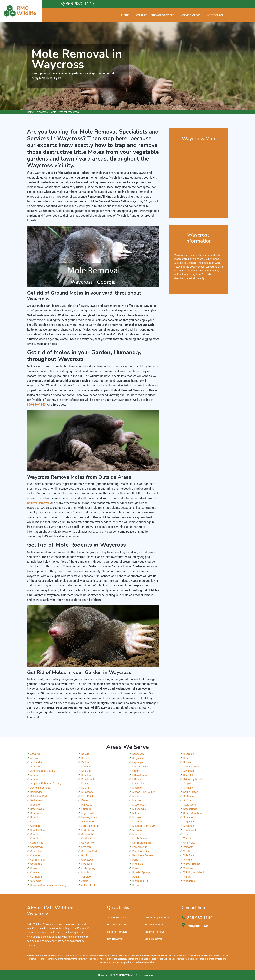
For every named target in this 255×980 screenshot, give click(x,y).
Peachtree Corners (143, 856)
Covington (36, 877)
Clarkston (36, 856)
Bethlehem (37, 801)
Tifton (187, 834)
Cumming (36, 881)
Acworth (35, 754)
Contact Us (215, 15)
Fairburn (86, 809)
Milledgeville (139, 809)
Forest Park (88, 822)
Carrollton (36, 839)
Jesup (85, 881)
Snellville (188, 788)
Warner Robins (192, 864)
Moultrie (137, 822)
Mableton (138, 788)
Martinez (137, 801)
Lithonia (137, 779)
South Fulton (191, 792)
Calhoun (35, 826)
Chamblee (36, 851)
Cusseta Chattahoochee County (49, 885)
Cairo (33, 822)
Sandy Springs (192, 767)
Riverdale (189, 754)
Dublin (85, 784)
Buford (34, 817)
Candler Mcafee (39, 830)
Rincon (136, 885)
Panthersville (140, 847)
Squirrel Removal (155, 932)
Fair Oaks (87, 805)
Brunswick (36, 813)
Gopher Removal (117, 932)
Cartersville (37, 843)
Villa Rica (189, 856)
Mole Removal (153, 939)
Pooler (136, 868)
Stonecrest (190, 817)
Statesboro (190, 805)
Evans (85, 801)
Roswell (188, 762)
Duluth (85, 788)
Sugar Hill (189, 822)
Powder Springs (141, 872)
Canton (34, 834)
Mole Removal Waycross (65, 112)
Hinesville (87, 864)
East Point (87, 796)
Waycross (42, 112)
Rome (187, 758)
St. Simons (190, 801)
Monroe (137, 817)
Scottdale (189, 775)
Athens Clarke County (43, 771)
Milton (136, 813)
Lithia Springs (140, 775)
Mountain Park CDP (144, 826)
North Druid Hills (142, 843)
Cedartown (37, 847)
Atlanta (34, 775)
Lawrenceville (140, 767)
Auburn (34, 779)
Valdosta (188, 847)
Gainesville (88, 834)
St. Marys (189, 796)
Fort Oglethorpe (90, 826)
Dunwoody (87, 792)
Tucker (187, 839)
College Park (37, 860)
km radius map (199, 179)
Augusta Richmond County (46, 784)
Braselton (36, 805)
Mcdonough (139, 805)
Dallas (85, 758)
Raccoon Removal (118, 925)
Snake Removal (117, 918)
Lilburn (136, 771)
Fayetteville (88, 813)
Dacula (85, 754)
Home (30, 112)
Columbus (36, 864)
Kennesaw (138, 754)
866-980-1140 (80, 4)
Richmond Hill (140, 881)
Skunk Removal (154, 925)
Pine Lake (138, 864)
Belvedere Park (39, 796)
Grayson (86, 847)
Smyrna (188, 784)
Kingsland (138, 758)
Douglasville (88, 779)
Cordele (35, 872)
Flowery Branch (90, 817)
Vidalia (187, 851)
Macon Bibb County (144, 792)
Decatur (86, 767)
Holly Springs (89, 868)
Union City (189, 843)
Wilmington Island (194, 872)
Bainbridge (37, 792)
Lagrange (138, 762)
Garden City (88, 839)
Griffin (85, 856)
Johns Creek (88, 885)
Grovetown (88, 860)
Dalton (85, 762)
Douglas (86, 775)
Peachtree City (141, 851)
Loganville (138, 784)
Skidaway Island (193, 779)
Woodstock (190, 881)
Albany (34, 758)
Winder (187, 877)
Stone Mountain (193, 813)
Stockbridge (190, 809)
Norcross (138, 834)
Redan (136, 877)
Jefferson (87, 877)
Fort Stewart (88, 830)
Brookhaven (37, 809)
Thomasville (190, 830)
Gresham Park (89, 851)
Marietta (137, 796)
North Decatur (140, 839)
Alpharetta (36, 762)
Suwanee (189, 826)
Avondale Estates (40, 788)
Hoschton (87, 872)
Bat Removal (115, 939)
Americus (36, 767)
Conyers (35, 868)
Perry (135, 860)
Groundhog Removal (157, 918)
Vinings (188, 860)
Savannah (189, 771)
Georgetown (88, 843)
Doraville (86, 771)
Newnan (137, 830)
